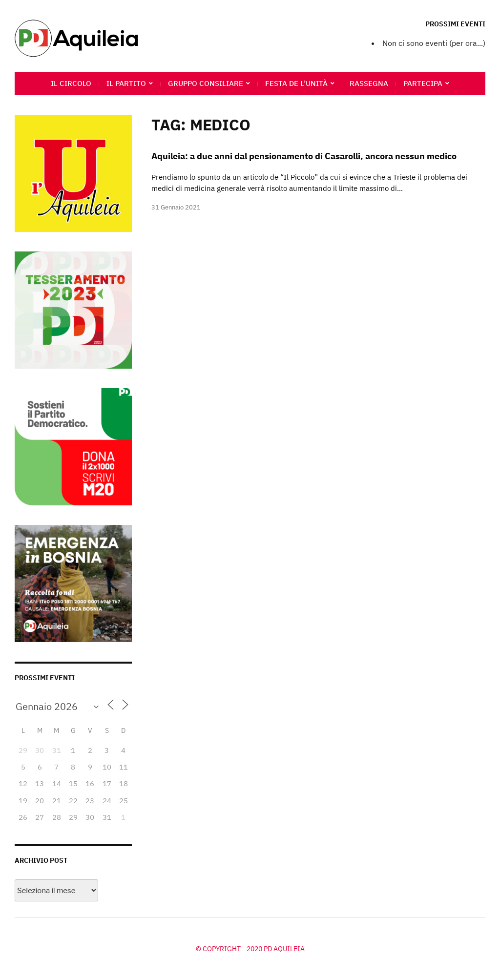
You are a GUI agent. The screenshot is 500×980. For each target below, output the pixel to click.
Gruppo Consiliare (206, 83)
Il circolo (71, 83)
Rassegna (369, 83)
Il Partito (126, 83)
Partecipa (423, 83)
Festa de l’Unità (296, 83)
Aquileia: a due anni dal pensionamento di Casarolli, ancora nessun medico (304, 156)
